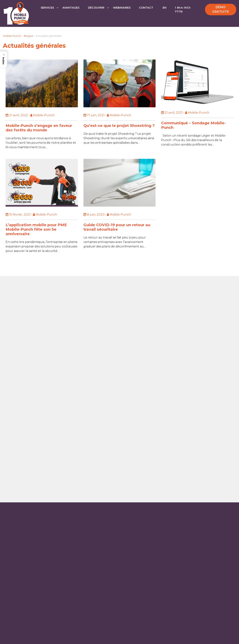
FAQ (164, 519)
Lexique (167, 526)
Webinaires (122, 8)
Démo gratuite (221, 9)
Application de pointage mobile (104, 491)
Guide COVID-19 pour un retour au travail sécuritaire (117, 227)
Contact (146, 8)
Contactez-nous (121, 428)
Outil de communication (99, 518)
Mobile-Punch (12, 36)
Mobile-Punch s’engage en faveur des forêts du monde (39, 128)
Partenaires (171, 498)
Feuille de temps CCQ (97, 513)
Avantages (71, 8)
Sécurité (129, 638)
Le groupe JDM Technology (182, 565)
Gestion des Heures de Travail (28, 513)
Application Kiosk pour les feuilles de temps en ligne (40, 520)
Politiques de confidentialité (159, 638)
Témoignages (172, 512)
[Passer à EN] (164, 12)
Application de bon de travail (27, 507)
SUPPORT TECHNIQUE (121, 456)
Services (47, 8)
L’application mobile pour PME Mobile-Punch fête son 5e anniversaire (36, 229)
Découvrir (96, 8)
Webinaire (169, 505)
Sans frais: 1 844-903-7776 (121, 419)
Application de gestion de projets (105, 496)
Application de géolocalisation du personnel (38, 496)
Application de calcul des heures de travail (37, 491)
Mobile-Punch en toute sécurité (186, 533)
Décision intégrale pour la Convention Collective (192, 556)
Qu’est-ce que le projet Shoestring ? (119, 126)
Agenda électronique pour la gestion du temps (41, 502)
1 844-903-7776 (183, 10)
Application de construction (101, 507)
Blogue (28, 36)
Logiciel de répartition (97, 502)
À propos (168, 540)
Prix (164, 491)
